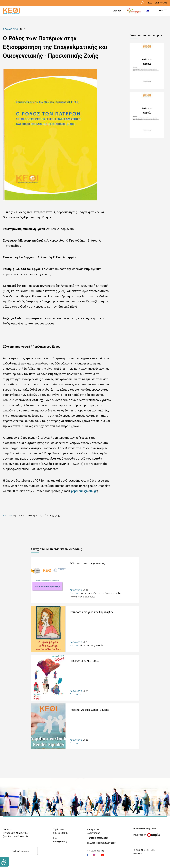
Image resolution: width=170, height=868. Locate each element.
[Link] (142, 3)
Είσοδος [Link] (117, 11)
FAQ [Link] (150, 3)
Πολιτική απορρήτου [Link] (98, 838)
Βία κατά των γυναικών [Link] (92, 646)
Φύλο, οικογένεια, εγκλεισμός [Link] (87, 563)
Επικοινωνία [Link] (161, 3)
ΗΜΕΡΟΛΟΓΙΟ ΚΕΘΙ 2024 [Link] (84, 661)
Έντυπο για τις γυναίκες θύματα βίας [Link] (92, 612)
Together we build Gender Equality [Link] (89, 710)
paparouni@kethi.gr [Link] (84, 491)
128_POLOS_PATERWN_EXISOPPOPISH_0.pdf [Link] (148, 66)
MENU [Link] (160, 11)
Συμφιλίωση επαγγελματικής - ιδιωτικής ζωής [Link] (36, 516)
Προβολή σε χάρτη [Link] (20, 851)
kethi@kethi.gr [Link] (61, 842)
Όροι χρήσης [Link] (93, 833)
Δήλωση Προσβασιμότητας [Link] (101, 843)
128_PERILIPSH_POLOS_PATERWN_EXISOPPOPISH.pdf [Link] (148, 115)
